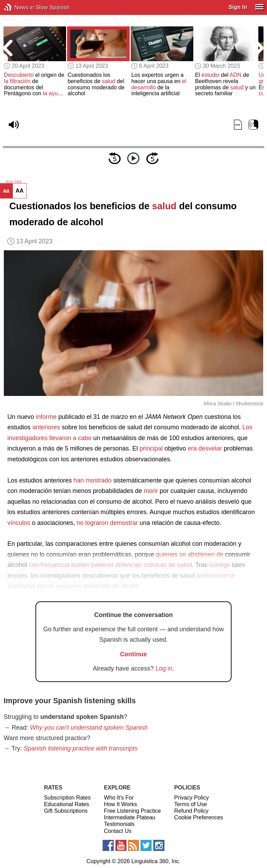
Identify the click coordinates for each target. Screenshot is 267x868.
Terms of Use (191, 804)
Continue (133, 654)
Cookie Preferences (199, 817)
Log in (164, 668)
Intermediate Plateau (130, 817)
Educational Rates (66, 804)
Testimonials (119, 824)
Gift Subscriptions (66, 811)
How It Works (120, 804)
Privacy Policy (192, 798)
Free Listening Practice (132, 811)
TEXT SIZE (13, 182)
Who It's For (119, 798)
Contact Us (118, 831)
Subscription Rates (67, 798)
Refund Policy (191, 811)
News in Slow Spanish (18, 7)
